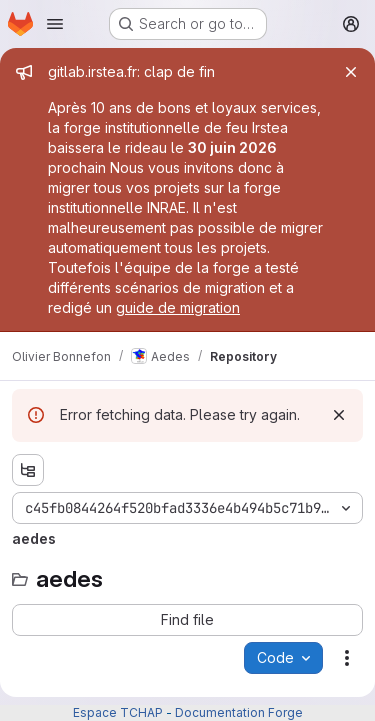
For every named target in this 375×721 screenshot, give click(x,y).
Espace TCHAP (118, 712)
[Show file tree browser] (28, 470)
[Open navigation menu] (55, 24)
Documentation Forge (239, 712)
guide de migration (178, 307)
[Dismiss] (339, 415)
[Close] (351, 72)
